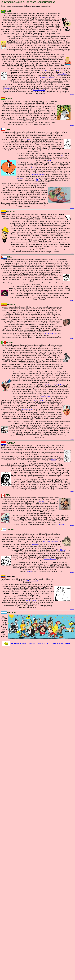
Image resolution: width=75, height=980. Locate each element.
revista (62, 155)
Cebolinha (44, 70)
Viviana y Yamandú (50, 559)
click (3, 619)
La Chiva (31, 168)
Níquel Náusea (63, 74)
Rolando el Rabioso (39, 400)
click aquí (7, 88)
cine (50, 160)
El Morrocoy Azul (32, 581)
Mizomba (20, 178)
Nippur (53, 460)
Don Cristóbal (61, 550)
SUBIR (68, 644)
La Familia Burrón (45, 397)
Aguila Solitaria (27, 409)
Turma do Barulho (39, 90)
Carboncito (61, 524)
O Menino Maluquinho (48, 77)
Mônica (58, 70)
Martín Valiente (31, 600)
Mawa (38, 180)
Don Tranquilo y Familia (50, 541)
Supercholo (41, 501)
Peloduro (35, 545)
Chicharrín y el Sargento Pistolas (55, 384)
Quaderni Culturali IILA (37, 644)
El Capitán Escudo (51, 334)
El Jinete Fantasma (38, 175)
